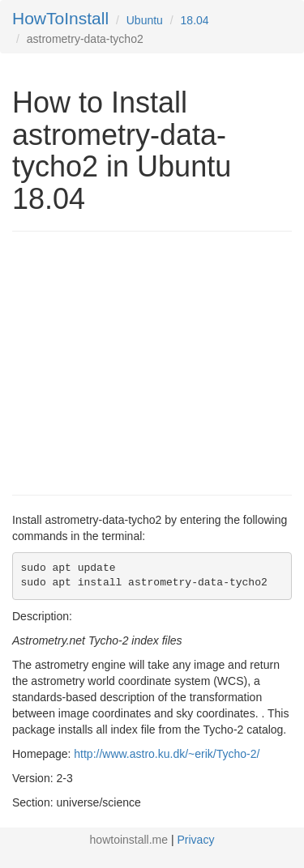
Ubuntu (145, 20)
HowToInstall (60, 18)
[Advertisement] (148, 361)
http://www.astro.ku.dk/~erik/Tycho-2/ (167, 754)
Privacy (196, 840)
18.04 (195, 20)
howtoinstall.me (129, 840)
